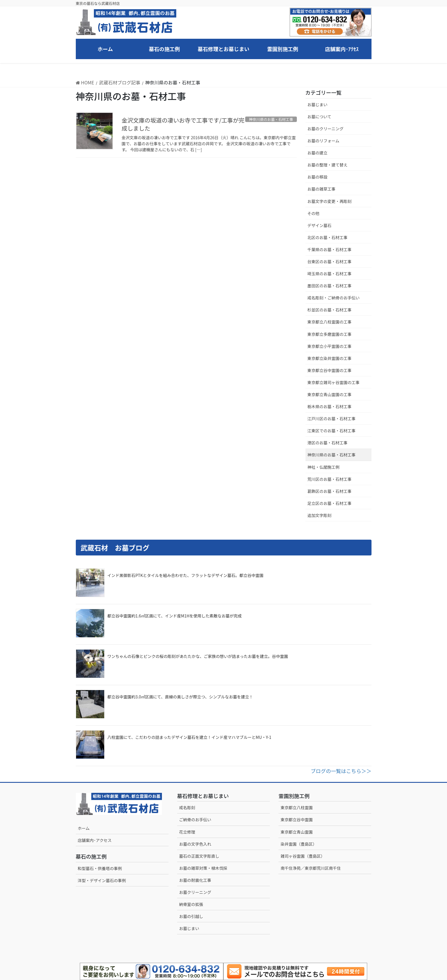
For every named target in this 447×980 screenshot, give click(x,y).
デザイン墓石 (320, 225)
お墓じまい (318, 104)
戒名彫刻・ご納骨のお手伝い (334, 298)
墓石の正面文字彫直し (199, 856)
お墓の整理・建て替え (328, 165)
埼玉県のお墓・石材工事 (330, 274)
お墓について (320, 117)
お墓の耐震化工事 (195, 880)
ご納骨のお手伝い (195, 820)
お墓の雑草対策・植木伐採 (203, 868)
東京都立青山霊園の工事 (330, 394)
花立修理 (187, 832)
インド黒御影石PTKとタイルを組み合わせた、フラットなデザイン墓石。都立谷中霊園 (185, 575)
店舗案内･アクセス (95, 840)
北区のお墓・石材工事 (328, 237)
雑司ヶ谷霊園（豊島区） (303, 856)
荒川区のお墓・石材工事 (330, 479)
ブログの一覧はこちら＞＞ (341, 771)
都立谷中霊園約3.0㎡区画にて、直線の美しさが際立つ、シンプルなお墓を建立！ (180, 697)
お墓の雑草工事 (322, 189)
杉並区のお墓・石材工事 (332, 310)
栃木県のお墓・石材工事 (330, 406)
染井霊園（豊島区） (299, 844)
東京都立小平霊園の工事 (330, 346)
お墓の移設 (318, 177)
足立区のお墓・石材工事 (330, 503)
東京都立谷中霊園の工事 (330, 370)
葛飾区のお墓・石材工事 (330, 491)
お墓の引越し (191, 916)
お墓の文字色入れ (195, 844)
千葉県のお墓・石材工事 (330, 249)
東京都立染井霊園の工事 (330, 358)
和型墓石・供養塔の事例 (100, 868)
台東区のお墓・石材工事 (330, 262)
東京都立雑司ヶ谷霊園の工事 (334, 382)
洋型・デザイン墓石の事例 (102, 880)
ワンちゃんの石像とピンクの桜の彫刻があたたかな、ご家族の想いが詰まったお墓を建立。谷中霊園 (198, 656)
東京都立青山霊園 (297, 832)
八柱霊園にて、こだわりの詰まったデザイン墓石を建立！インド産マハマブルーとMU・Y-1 (189, 737)
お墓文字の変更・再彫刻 (330, 201)
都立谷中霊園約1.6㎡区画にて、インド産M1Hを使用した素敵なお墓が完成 (175, 616)
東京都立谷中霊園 (297, 820)
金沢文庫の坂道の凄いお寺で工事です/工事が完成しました (183, 124)
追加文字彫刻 (320, 515)
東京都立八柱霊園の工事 (330, 322)
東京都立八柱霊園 (297, 807)
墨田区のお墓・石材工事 (330, 286)
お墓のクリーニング (326, 129)
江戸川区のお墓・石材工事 (332, 419)
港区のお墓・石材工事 (328, 443)
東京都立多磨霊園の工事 (330, 334)
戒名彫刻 (187, 807)
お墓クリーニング (195, 892)
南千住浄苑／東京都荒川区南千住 (311, 868)
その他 (314, 213)
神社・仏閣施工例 (324, 467)
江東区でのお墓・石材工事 (332, 431)
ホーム (84, 828)
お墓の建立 (318, 153)
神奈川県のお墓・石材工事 (332, 455)
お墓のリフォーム (324, 141)
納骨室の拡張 (191, 904)
